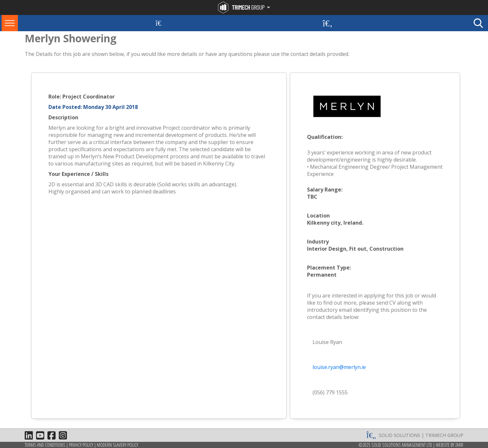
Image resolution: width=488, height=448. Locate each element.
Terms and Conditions (45, 445)
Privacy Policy (81, 445)
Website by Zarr (449, 445)
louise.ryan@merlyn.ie (339, 367)
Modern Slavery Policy (117, 445)
